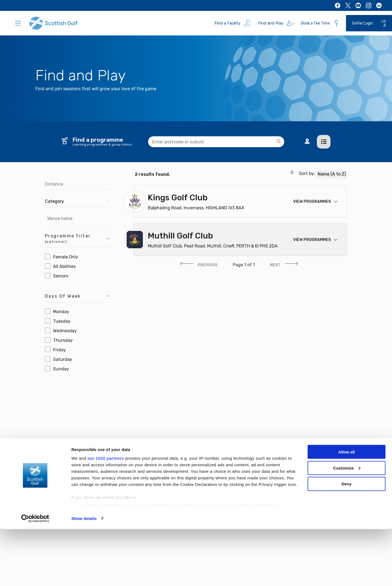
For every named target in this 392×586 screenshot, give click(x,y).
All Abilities (64, 266)
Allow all (347, 509)
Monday (61, 312)
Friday (59, 350)
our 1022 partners (106, 515)
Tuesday (62, 321)
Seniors (61, 276)
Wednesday (65, 331)
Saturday (63, 359)
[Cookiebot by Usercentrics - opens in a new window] (35, 575)
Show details (84, 575)
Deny (347, 541)
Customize (347, 525)
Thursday (63, 340)
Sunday (61, 369)
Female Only (66, 257)
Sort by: (302, 174)
